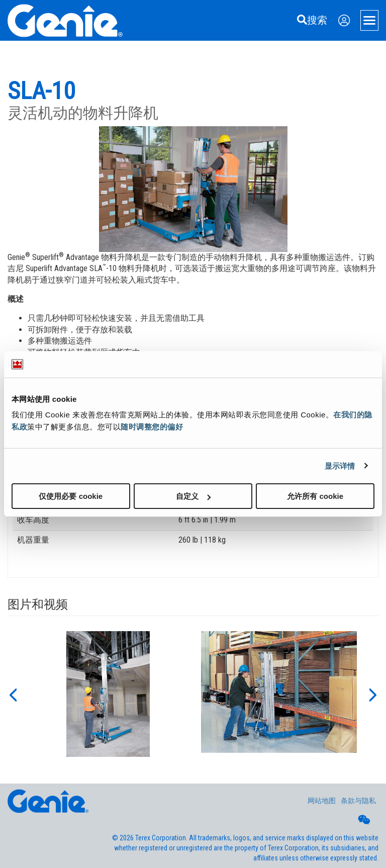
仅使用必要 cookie (71, 496)
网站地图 (322, 801)
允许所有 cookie (315, 496)
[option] (108, 694)
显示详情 (340, 465)
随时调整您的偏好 (152, 427)
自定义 (193, 496)
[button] (13, 694)
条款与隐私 (358, 801)
